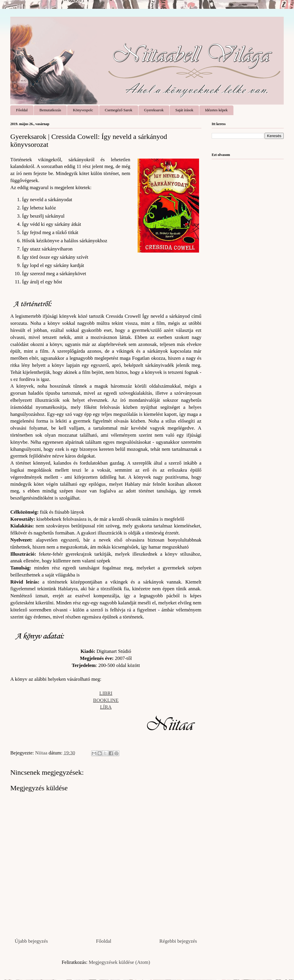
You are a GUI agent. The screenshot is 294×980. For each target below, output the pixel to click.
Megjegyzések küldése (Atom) (120, 962)
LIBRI (106, 693)
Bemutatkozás (50, 110)
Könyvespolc (83, 110)
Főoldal (22, 110)
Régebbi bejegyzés (178, 941)
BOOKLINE (106, 700)
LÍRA (106, 707)
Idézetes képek (216, 110)
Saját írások (184, 110)
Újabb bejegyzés (31, 941)
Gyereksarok (154, 110)
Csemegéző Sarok (119, 110)
